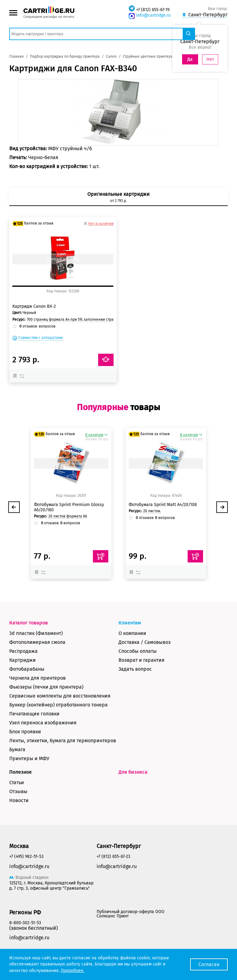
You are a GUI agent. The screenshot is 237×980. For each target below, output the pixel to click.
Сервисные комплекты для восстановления (60, 696)
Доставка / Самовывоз (145, 642)
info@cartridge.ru (153, 15)
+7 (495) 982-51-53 (26, 856)
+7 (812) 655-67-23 (113, 856)
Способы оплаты (138, 651)
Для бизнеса (133, 772)
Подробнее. (73, 971)
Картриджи (23, 660)
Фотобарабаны (27, 669)
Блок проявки (25, 732)
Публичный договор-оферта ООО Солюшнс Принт (131, 914)
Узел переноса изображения (43, 723)
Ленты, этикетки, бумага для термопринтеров (63, 741)
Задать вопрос (135, 669)
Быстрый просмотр (63, 259)
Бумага (17, 749)
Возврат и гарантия (141, 660)
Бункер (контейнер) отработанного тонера (58, 705)
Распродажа (23, 651)
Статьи (17, 782)
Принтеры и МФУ (29, 758)
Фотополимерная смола (37, 642)
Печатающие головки (34, 714)
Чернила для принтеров (37, 678)
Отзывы (18, 791)
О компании (132, 633)
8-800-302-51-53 (25, 923)
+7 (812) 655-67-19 (153, 10)
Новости (19, 800)
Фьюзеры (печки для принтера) (46, 687)
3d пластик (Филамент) (36, 633)
